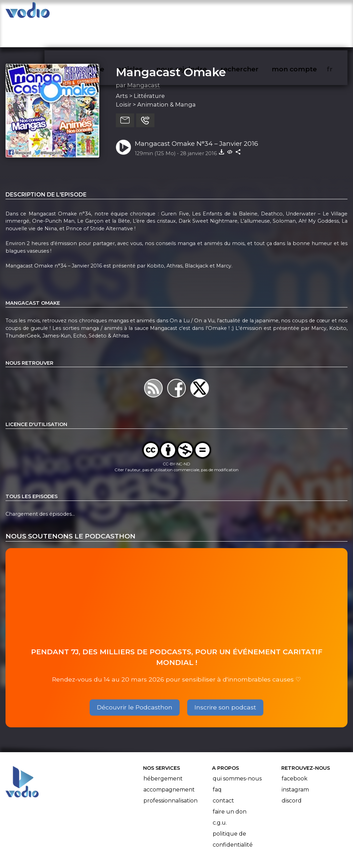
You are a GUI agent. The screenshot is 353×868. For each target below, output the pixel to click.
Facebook (295, 752)
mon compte (306, 12)
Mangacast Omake (171, 45)
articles (145, 12)
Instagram (295, 763)
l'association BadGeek (117, 853)
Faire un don (230, 785)
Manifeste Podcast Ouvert (196, 843)
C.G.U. (220, 796)
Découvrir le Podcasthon (135, 680)
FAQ (217, 763)
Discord (292, 774)
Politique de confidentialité (233, 812)
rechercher (252, 12)
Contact (223, 774)
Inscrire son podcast (225, 680)
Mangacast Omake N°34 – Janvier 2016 (196, 117)
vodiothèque (99, 12)
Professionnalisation (170, 774)
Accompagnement (169, 763)
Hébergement (163, 752)
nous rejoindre (196, 12)
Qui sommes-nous (237, 752)
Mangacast (144, 58)
